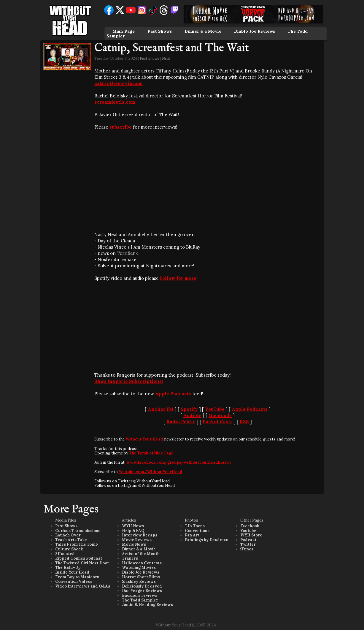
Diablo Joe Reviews (255, 31)
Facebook (250, 526)
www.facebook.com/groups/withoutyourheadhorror (179, 462)
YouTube (215, 409)
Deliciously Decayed (142, 586)
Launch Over (68, 535)
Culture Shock (69, 549)
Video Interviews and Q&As (83, 586)
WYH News (133, 526)
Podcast (248, 540)
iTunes (247, 549)
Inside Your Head (72, 572)
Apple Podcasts (173, 394)
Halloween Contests (142, 563)
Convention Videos (74, 581)
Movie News (134, 544)
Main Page (124, 31)
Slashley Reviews (139, 581)
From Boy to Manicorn (77, 577)
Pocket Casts (218, 422)
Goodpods (220, 415)
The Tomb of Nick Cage (151, 453)
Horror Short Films (141, 577)
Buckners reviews (140, 595)
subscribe (121, 127)
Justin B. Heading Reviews (147, 605)
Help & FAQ (133, 531)
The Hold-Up (68, 567)
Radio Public (181, 422)
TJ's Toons (195, 526)
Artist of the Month (141, 554)
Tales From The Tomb (77, 544)
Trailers (130, 558)
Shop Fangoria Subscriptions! (129, 381)
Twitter (248, 544)
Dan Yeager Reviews (142, 591)
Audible (192, 415)
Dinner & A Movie (139, 549)
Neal (166, 58)
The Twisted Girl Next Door (82, 563)
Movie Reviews (137, 540)
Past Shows (160, 31)
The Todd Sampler (140, 600)
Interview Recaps (140, 535)
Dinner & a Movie (203, 31)
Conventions (197, 531)
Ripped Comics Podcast (79, 558)
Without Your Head (144, 439)
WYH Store (251, 535)
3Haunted (65, 554)
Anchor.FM (161, 409)
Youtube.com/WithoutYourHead (151, 472)
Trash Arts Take (71, 540)
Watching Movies (139, 567)
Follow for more (178, 278)
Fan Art (192, 535)
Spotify (189, 409)
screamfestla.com (115, 102)
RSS (244, 422)
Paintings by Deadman (207, 540)
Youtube (248, 531)
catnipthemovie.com (119, 83)
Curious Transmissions (78, 531)
